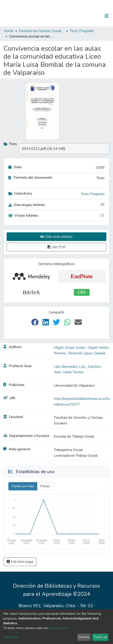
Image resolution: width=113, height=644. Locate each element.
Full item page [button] (20, 562)
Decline (84, 637)
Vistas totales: (24, 216)
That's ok (100, 637)
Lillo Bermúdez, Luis (70, 367)
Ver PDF (57, 247)
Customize (11, 637)
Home (9, 31)
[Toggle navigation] (107, 16)
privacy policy (59, 628)
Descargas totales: (27, 205)
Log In (92, 16)
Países (45, 486)
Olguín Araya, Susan (70, 348)
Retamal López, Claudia (87, 353)
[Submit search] (83, 16)
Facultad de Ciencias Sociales (42, 31)
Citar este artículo (56, 237)
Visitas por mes (23, 486)
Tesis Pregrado (82, 31)
